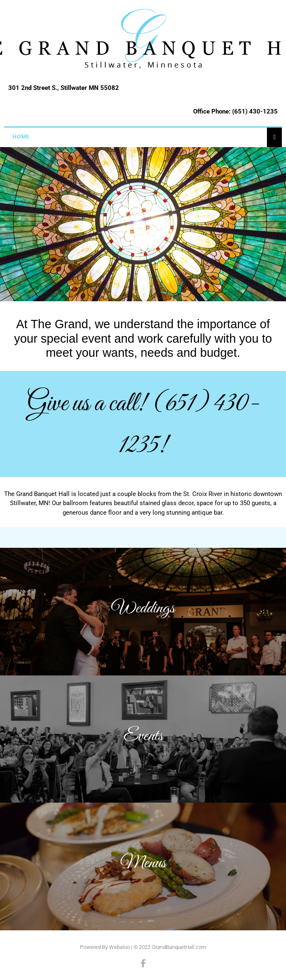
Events (143, 736)
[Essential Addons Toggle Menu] (274, 137)
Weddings (143, 608)
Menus (143, 863)
